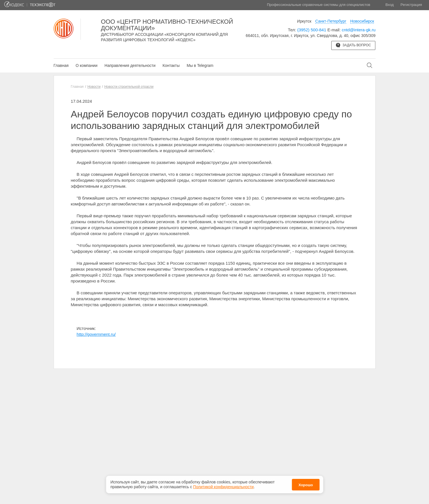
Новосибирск (362, 21)
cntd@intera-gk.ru (359, 30)
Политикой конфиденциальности (223, 485)
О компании (87, 65)
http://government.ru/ (96, 334)
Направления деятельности (130, 65)
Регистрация (411, 5)
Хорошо (306, 483)
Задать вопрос (353, 45)
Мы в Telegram (200, 65)
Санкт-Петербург (331, 21)
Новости (94, 87)
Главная (61, 65)
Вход (390, 5)
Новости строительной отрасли (129, 87)
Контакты (171, 65)
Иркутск (304, 21)
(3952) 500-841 (312, 30)
